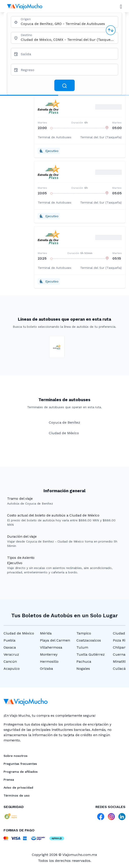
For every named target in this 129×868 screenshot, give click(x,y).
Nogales (83, 669)
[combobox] (68, 24)
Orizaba (46, 669)
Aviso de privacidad (18, 788)
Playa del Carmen (55, 640)
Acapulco (12, 669)
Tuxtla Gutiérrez (91, 654)
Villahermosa (51, 647)
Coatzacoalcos (89, 640)
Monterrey (49, 654)
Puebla (9, 640)
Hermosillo (49, 661)
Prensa (9, 780)
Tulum (82, 647)
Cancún (10, 661)
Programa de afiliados (21, 772)
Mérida (46, 633)
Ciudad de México (19, 633)
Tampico (84, 633)
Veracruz (11, 654)
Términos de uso (17, 795)
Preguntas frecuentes (20, 764)
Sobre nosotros (15, 756)
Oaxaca (10, 647)
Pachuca (84, 661)
